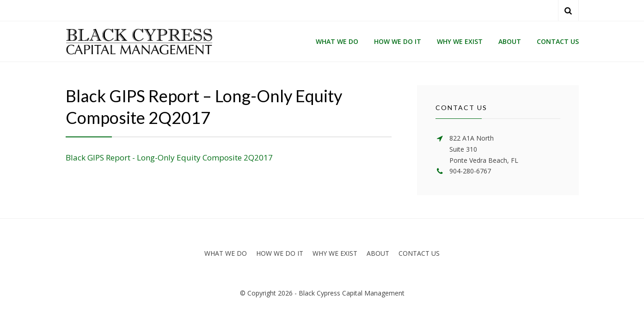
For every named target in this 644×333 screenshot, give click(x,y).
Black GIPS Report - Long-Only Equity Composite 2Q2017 (169, 157)
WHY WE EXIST (460, 41)
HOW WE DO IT (398, 41)
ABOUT (510, 41)
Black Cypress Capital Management (352, 293)
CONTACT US (558, 41)
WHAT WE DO (337, 41)
